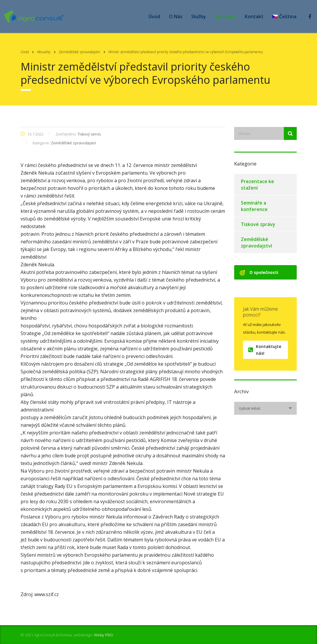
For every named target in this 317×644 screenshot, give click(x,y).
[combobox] (265, 408)
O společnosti (259, 272)
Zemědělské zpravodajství (256, 242)
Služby (199, 16)
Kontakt (254, 16)
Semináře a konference (254, 206)
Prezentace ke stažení (258, 185)
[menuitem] (284, 16)
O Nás (176, 16)
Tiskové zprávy (258, 224)
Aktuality (225, 16)
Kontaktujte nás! (265, 350)
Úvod (154, 16)
